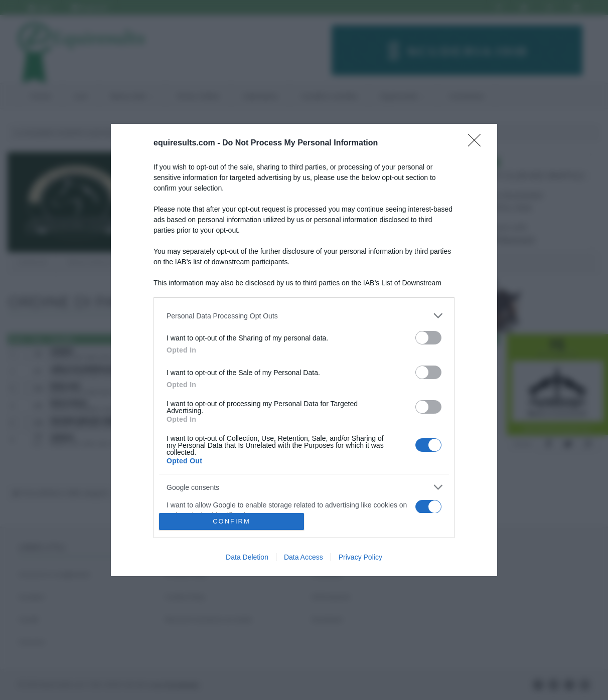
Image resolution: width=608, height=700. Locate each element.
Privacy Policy (360, 557)
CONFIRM (232, 521)
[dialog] (304, 350)
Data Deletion (247, 557)
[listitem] (304, 316)
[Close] (478, 143)
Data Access (303, 557)
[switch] (428, 338)
